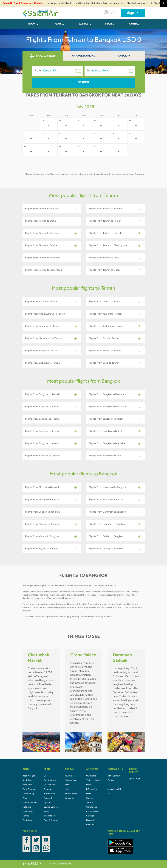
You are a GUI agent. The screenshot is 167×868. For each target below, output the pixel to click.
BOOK (32, 24)
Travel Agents (109, 26)
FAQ (109, 785)
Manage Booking (83, 56)
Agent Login (135, 779)
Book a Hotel (71, 794)
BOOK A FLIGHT (43, 57)
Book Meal (27, 785)
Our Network (50, 785)
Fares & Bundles (51, 821)
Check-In (124, 56)
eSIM (67, 785)
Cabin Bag (27, 821)
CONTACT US (135, 26)
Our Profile (91, 776)
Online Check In (30, 803)
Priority (26, 798)
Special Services (51, 807)
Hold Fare (27, 807)
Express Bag (28, 794)
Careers (90, 798)
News (89, 794)
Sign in (133, 13)
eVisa (68, 789)
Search (84, 83)
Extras (83, 24)
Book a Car (70, 798)
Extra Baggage (29, 789)
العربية (109, 12)
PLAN (58, 24)
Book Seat (27, 781)
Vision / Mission (94, 781)
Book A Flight (29, 776)
